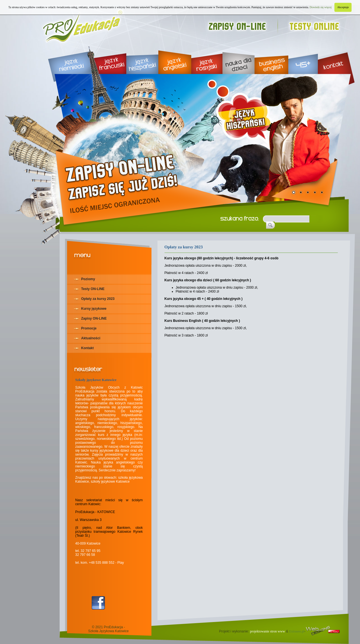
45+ (303, 59)
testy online (317, 25)
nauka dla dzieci (238, 59)
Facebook (98, 603)
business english (271, 59)
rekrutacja (125, 174)
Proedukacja (83, 25)
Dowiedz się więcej (321, 7)
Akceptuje (343, 7)
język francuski (108, 59)
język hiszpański (142, 59)
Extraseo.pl (297, 631)
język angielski (175, 59)
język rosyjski (207, 59)
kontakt (336, 59)
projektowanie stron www (268, 631)
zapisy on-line (243, 25)
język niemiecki (66, 59)
